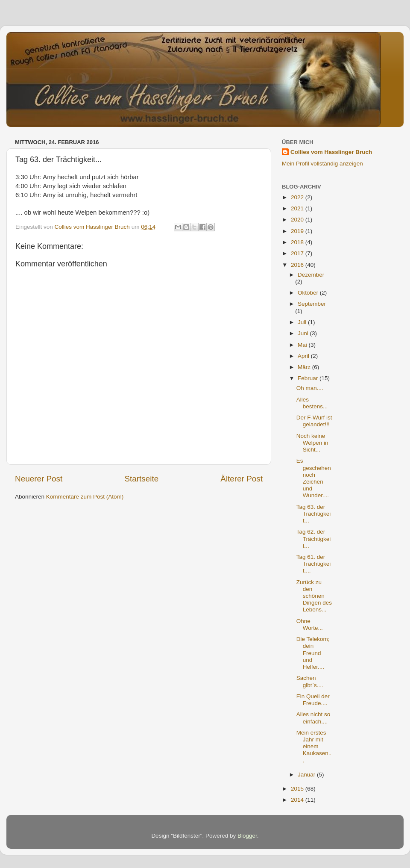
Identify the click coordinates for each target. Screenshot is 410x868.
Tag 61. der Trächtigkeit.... (314, 564)
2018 (298, 242)
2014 (298, 800)
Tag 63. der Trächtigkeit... (314, 514)
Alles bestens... (312, 403)
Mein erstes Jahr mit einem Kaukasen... (314, 747)
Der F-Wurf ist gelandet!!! (314, 421)
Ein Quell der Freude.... (313, 700)
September (312, 304)
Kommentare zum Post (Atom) (85, 497)
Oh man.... (310, 388)
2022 (298, 197)
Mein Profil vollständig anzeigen (322, 164)
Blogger (247, 836)
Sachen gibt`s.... (310, 681)
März (305, 367)
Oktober (309, 293)
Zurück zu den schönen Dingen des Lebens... (314, 596)
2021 (298, 208)
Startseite (141, 479)
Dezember (311, 275)
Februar (309, 378)
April (304, 356)
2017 (298, 253)
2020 (298, 220)
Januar (307, 775)
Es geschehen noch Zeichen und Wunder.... (314, 478)
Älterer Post (242, 479)
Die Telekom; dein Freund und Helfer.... (313, 653)
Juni (304, 333)
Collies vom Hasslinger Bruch (331, 152)
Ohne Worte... (310, 624)
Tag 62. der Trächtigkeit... (314, 539)
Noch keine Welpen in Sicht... (312, 443)
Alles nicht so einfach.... (313, 718)
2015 (298, 789)
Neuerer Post (39, 479)
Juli (303, 322)
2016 (298, 265)
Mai (303, 345)
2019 (298, 231)
